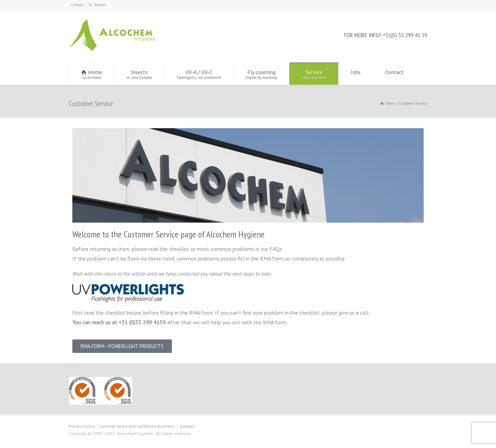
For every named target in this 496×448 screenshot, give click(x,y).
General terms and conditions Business (137, 426)
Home (92, 74)
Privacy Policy (82, 426)
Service (314, 74)
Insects (139, 74)
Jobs (356, 74)
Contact (77, 5)
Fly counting (261, 74)
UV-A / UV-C (199, 74)
